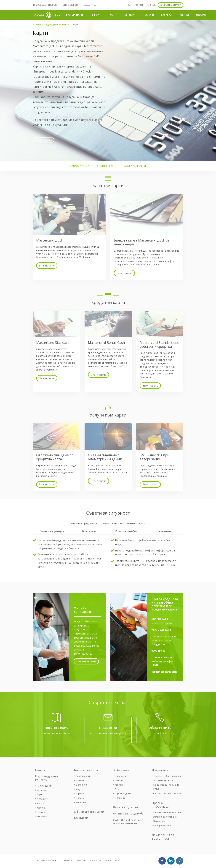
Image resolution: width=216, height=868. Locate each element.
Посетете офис (56, 728)
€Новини (202, 15)
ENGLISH (152, 5)
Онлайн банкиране (171, 5)
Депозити (131, 15)
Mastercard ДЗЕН (50, 240)
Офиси (139, 5)
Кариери (166, 15)
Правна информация (162, 805)
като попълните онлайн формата (108, 733)
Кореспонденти (123, 793)
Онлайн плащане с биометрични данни (105, 457)
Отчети (119, 789)
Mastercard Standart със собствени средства (159, 345)
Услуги (149, 15)
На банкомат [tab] (165, 531)
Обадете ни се (160, 728)
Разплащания (75, 15)
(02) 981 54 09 (160, 619)
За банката (90, 5)
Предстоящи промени (166, 785)
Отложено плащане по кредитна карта (55, 457)
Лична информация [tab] (52, 531)
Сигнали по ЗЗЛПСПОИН (167, 793)
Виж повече (47, 265)
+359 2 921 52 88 (161, 630)
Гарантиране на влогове (167, 812)
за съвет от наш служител (56, 733)
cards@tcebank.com (164, 672)
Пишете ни (108, 728)
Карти (113, 15)
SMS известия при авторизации (155, 457)
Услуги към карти (135, 166)
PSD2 (156, 789)
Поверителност (162, 825)
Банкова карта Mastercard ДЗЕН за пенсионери (142, 242)
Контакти (81, 818)
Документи (160, 770)
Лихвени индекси (163, 780)
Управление (121, 776)
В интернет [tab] (89, 531)
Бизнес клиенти (72, 5)
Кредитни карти (107, 166)
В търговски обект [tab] (127, 531)
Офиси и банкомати (89, 812)
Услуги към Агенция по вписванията (128, 821)
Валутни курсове (125, 807)
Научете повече (86, 661)
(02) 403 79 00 (160, 733)
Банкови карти (80, 166)
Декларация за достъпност (163, 837)
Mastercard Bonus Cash (106, 343)
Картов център (44, 140)
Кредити (97, 15)
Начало (37, 24)
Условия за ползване (165, 817)
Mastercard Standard (53, 343)
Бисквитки (159, 821)
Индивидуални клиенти (46, 5)
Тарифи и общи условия (167, 776)
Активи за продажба (128, 813)
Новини (184, 15)
